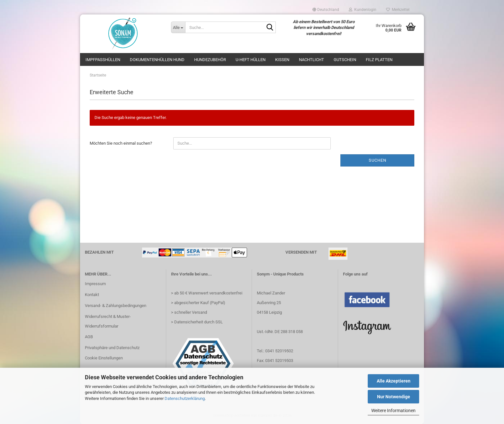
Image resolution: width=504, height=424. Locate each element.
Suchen (378, 160)
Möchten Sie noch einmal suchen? (121, 143)
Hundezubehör (210, 60)
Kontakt (92, 295)
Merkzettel (398, 10)
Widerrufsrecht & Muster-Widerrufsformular (108, 321)
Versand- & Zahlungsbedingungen (116, 306)
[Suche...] (178, 27)
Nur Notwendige (394, 397)
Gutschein (345, 60)
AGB (89, 337)
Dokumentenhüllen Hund (157, 60)
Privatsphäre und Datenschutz (112, 348)
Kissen (282, 60)
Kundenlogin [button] (363, 10)
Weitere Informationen (393, 410)
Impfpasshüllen (103, 60)
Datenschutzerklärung (185, 398)
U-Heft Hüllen (251, 60)
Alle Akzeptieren (394, 381)
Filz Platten (379, 60)
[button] (326, 10)
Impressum (95, 284)
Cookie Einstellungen (104, 358)
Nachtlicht (311, 60)
